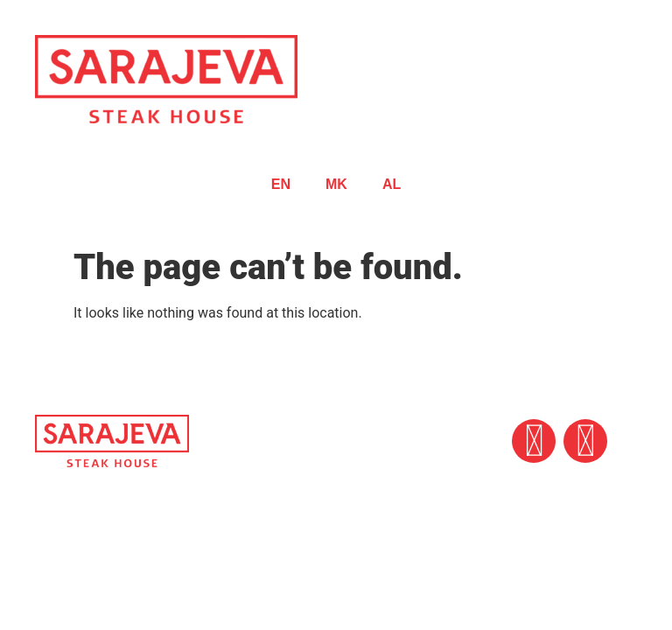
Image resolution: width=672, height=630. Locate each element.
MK (336, 184)
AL (392, 184)
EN (281, 184)
